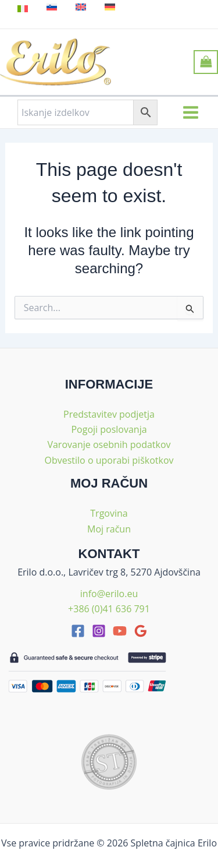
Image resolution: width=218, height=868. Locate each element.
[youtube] (120, 631)
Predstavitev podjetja (109, 414)
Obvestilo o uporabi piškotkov (109, 460)
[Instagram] (99, 631)
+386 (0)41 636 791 (109, 609)
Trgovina (109, 513)
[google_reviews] (141, 631)
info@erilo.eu (109, 594)
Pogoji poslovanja (109, 429)
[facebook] (78, 631)
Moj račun (109, 529)
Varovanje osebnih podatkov (109, 444)
